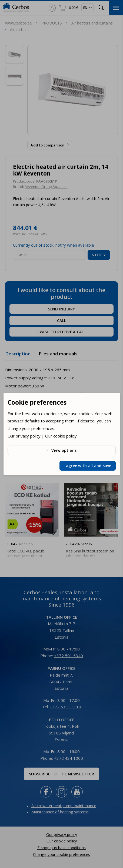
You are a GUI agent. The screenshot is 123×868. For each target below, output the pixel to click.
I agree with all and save (87, 466)
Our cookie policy (61, 436)
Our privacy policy (24, 436)
